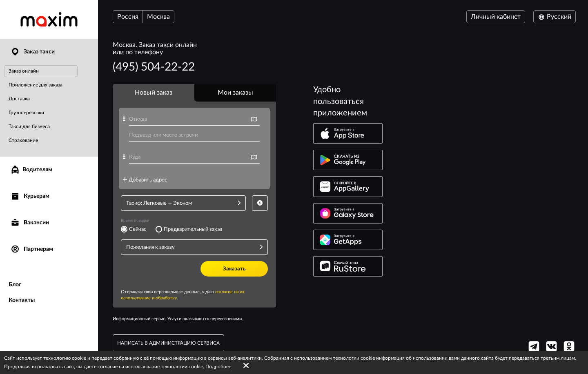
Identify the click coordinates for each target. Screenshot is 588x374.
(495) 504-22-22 (154, 67)
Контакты (22, 300)
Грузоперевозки (26, 113)
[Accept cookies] (246, 366)
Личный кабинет (496, 17)
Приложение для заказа (36, 85)
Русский (555, 17)
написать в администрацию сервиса (168, 343)
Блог (15, 285)
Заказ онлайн (24, 71)
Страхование (23, 140)
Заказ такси (32, 52)
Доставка (19, 99)
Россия (128, 17)
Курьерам (30, 196)
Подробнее (218, 367)
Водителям (31, 170)
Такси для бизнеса (29, 126)
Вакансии (30, 223)
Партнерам (32, 249)
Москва (158, 17)
